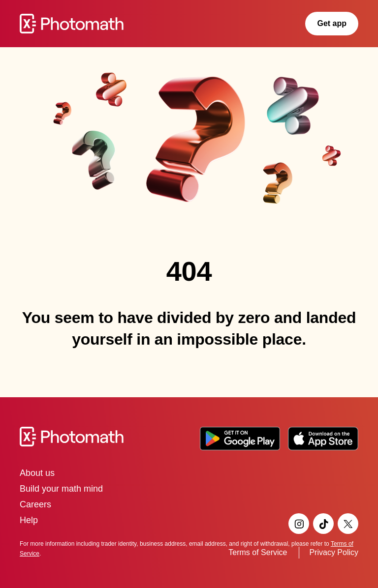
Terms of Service (258, 552)
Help (29, 520)
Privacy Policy (334, 552)
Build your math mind (61, 489)
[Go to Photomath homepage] (72, 24)
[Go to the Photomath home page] (189, 437)
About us (37, 473)
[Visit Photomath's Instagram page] (299, 524)
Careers (35, 504)
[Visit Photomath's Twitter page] (348, 524)
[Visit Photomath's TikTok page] (323, 524)
